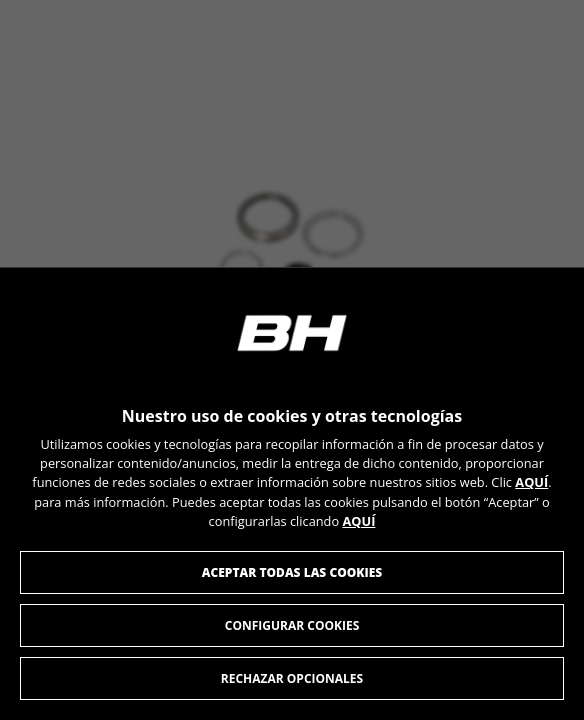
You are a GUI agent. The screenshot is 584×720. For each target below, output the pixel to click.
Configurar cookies (292, 625)
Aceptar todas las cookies (292, 572)
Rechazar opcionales (292, 678)
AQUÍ (531, 482)
